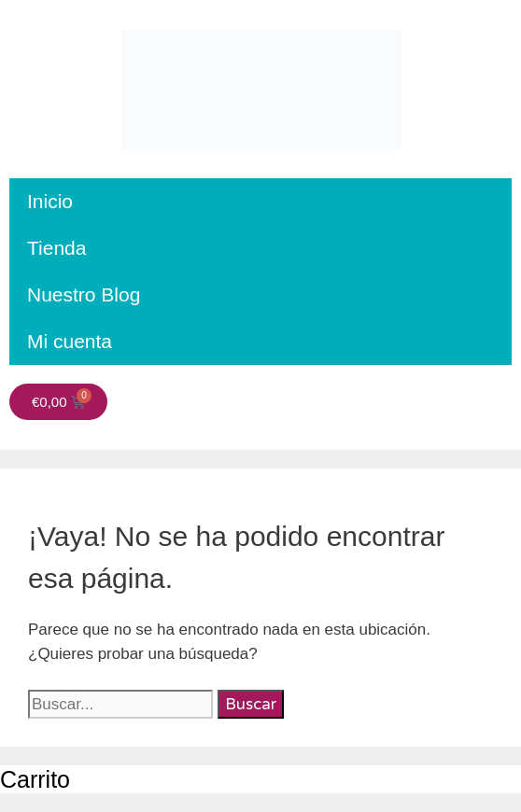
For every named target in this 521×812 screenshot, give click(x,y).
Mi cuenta (70, 341)
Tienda (56, 248)
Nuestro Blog (84, 294)
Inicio (50, 201)
